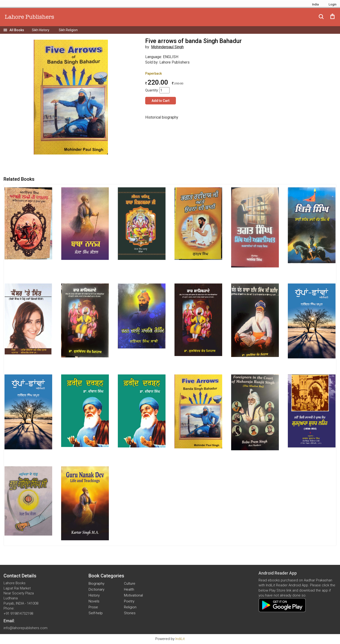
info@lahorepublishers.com (25, 628)
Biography (96, 584)
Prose (93, 607)
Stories (130, 613)
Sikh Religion (68, 30)
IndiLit (180, 639)
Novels (94, 601)
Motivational (133, 595)
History (94, 595)
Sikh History (41, 30)
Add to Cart (161, 101)
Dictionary (96, 589)
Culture (130, 584)
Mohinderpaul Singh (167, 47)
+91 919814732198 (18, 614)
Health (129, 589)
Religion (130, 607)
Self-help (96, 613)
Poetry (129, 601)
